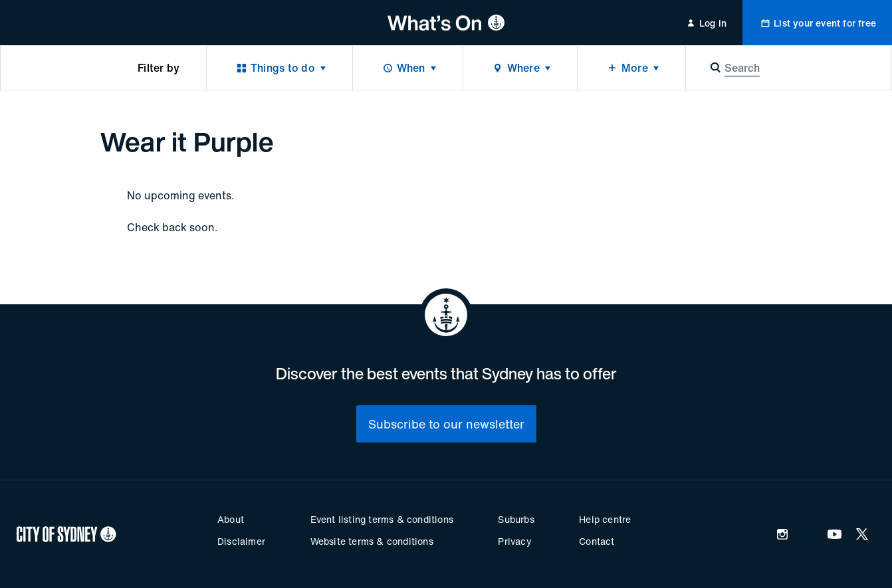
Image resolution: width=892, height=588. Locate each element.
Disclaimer (241, 541)
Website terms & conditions (372, 541)
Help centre (605, 519)
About (231, 519)
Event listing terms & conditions (382, 519)
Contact (597, 541)
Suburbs (516, 519)
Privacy (514, 541)
